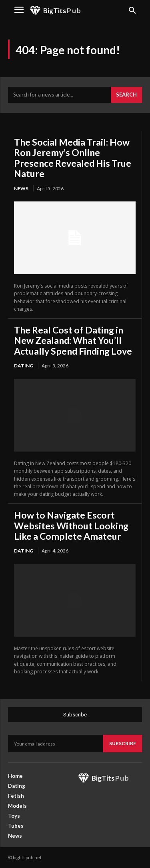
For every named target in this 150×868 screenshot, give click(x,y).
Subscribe (123, 743)
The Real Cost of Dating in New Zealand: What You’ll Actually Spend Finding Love (73, 340)
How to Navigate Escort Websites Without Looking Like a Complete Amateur (71, 526)
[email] (56, 744)
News (21, 188)
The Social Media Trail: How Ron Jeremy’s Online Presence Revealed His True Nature (73, 158)
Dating (24, 366)
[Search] (126, 95)
